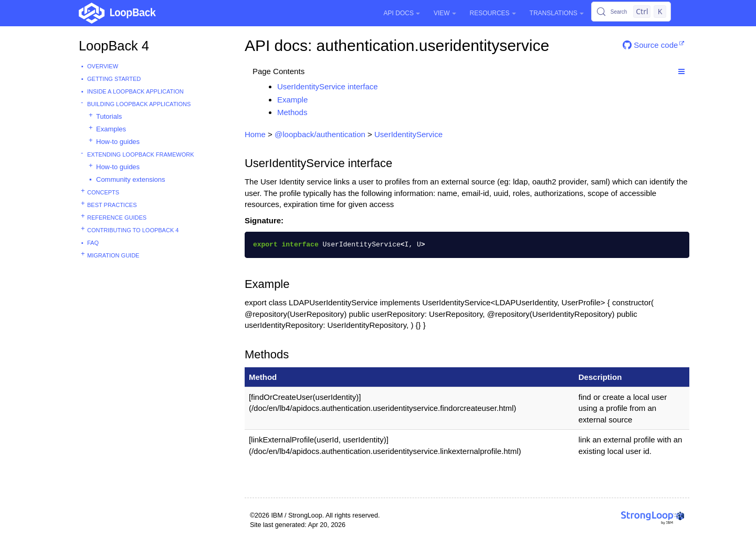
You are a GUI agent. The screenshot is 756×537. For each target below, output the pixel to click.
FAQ (93, 243)
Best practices (112, 205)
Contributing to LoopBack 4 (133, 230)
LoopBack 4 (114, 46)
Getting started (114, 79)
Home (255, 134)
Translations (557, 13)
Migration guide (113, 255)
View (445, 13)
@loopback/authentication (320, 134)
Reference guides (117, 218)
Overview (103, 66)
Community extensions (131, 179)
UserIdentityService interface (328, 86)
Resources (493, 13)
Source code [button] (650, 45)
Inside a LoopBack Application (135, 91)
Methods (292, 112)
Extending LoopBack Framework (141, 154)
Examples (111, 129)
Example (292, 100)
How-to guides (118, 142)
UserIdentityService (408, 134)
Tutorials (109, 116)
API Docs (402, 13)
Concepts (103, 192)
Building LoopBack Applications (139, 104)
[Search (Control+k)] (631, 12)
